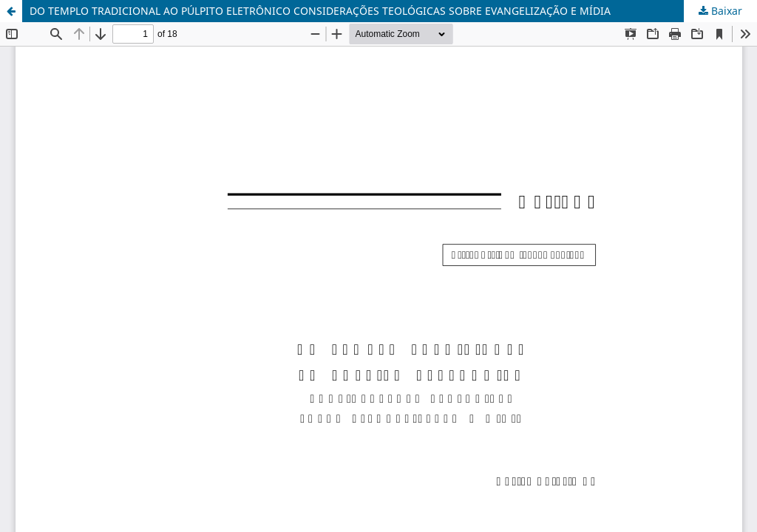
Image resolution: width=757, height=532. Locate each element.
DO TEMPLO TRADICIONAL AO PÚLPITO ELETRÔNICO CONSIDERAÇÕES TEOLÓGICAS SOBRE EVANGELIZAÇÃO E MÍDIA (320, 11)
